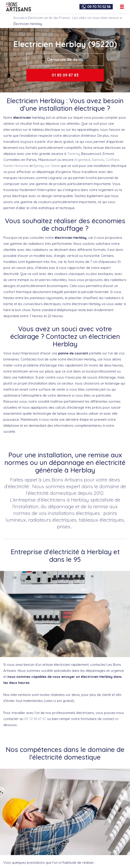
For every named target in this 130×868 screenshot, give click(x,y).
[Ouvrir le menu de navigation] (122, 7)
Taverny (73, 154)
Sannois (98, 160)
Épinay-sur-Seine (47, 166)
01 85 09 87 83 (65, 75)
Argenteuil (82, 160)
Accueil (19, 18)
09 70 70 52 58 (99, 7)
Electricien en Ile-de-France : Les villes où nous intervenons (74, 18)
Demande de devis (65, 59)
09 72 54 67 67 (35, 719)
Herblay (38, 118)
